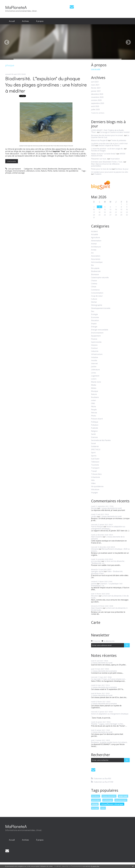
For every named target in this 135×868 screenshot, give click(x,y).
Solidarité (95, 446)
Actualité (37, 169)
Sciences (62, 171)
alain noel (123, 796)
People (94, 410)
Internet (94, 364)
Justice (94, 367)
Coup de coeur (97, 296)
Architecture (96, 247)
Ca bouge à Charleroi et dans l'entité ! (115, 132)
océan (93, 400)
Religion (94, 431)
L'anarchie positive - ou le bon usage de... (107, 149)
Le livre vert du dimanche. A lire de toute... (110, 597)
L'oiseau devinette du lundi (111, 508)
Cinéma (94, 284)
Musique (95, 391)
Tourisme (95, 465)
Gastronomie (96, 342)
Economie (95, 317)
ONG (93, 403)
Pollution (95, 425)
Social (93, 443)
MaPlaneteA (16, 7)
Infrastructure (97, 354)
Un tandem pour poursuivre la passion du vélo (110, 172)
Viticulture (95, 490)
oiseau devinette (109, 796)
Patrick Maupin (97, 527)
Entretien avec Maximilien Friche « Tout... (107, 162)
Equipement (96, 336)
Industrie (95, 351)
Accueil (12, 21)
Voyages (94, 493)
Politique (95, 422)
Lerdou (94, 516)
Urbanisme (96, 477)
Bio (92, 265)
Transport (95, 468)
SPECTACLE (96, 450)
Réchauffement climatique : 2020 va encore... (110, 550)
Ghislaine (95, 549)
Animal (44, 169)
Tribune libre (96, 474)
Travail (94, 471)
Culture (94, 299)
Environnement (19, 171)
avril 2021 (95, 82)
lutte (103, 808)
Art (92, 253)
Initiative (95, 357)
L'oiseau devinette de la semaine (108, 538)
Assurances (96, 259)
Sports (94, 456)
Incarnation (115, 159)
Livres (38, 171)
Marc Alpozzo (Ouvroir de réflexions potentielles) (105, 165)
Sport (93, 453)
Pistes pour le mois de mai (101, 169)
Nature (44, 171)
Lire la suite (12, 161)
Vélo (93, 480)
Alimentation (96, 241)
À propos (40, 21)
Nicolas (94, 508)
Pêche (50, 171)
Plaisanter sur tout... (99, 159)
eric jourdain (96, 561)
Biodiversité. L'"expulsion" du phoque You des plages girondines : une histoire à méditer (46, 85)
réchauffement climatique (112, 804)
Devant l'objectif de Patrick (109, 145)
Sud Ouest (95, 459)
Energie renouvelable (100, 330)
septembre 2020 (98, 103)
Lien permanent (13, 169)
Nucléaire (95, 397)
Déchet (94, 302)
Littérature (30, 171)
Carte (96, 622)
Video (93, 483)
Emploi (94, 324)
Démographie (97, 305)
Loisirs (94, 379)
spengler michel (97, 571)
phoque (8, 173)
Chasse (94, 281)
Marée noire (96, 382)
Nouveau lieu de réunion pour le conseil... (107, 135)
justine (94, 584)
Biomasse (95, 274)
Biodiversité (52, 169)
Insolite (94, 360)
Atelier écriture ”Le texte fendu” (104, 154)
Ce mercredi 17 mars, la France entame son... (109, 679)
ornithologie (108, 800)
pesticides (96, 800)
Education (95, 320)
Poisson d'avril (97, 419)
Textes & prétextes (119, 140)
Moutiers (95, 596)
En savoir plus (95, 866)
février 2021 (96, 88)
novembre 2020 (97, 97)
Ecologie (9, 171)
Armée (94, 250)
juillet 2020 (95, 110)
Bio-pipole (95, 268)
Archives (25, 21)
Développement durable (67, 169)
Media (94, 385)
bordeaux (96, 796)
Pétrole (94, 413)
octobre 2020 (96, 100)
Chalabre (98, 174)
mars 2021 (95, 85)
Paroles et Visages (98, 151)
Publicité (94, 428)
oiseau (95, 804)
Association (96, 256)
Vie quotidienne (72, 171)
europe (95, 808)
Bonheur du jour (122, 169)
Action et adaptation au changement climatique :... (108, 528)
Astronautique (97, 262)
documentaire (121, 800)
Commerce (95, 290)
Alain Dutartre (97, 537)
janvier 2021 (96, 91)
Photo (94, 416)
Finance (94, 339)
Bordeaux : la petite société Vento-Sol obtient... (109, 742)
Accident (94, 231)
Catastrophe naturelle (100, 278)
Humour (94, 348)
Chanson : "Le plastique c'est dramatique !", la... (107, 585)
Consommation (97, 293)
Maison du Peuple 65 (99, 140)
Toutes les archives (98, 113)
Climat (94, 287)
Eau (79, 169)
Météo (94, 388)
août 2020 (95, 106)
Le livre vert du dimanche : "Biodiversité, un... (108, 562)
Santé (55, 171)
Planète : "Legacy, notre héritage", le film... (108, 724)
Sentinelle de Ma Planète (101, 440)
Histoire (94, 345)
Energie (94, 327)
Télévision (95, 462)
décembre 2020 (97, 94)
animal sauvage (18, 173)
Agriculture (96, 238)
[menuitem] (12, 21)
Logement (95, 376)
